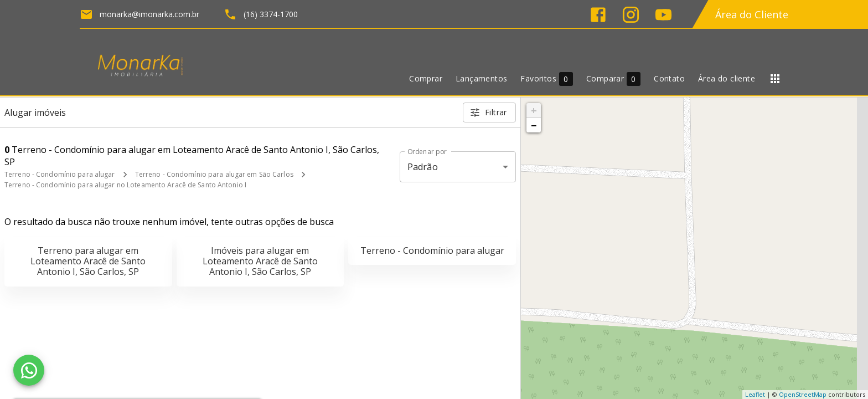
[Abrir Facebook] (598, 15)
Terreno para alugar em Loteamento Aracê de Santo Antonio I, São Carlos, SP (88, 261)
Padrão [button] (423, 167)
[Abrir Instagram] (631, 15)
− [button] (534, 125)
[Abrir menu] (775, 79)
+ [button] (534, 110)
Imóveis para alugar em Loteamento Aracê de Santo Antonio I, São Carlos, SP (260, 261)
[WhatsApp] (29, 370)
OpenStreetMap (803, 394)
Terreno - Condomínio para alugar (60, 174)
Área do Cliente (752, 14)
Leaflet (755, 394)
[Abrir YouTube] (663, 15)
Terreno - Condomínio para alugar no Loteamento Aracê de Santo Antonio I (125, 185)
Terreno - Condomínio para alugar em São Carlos (214, 174)
